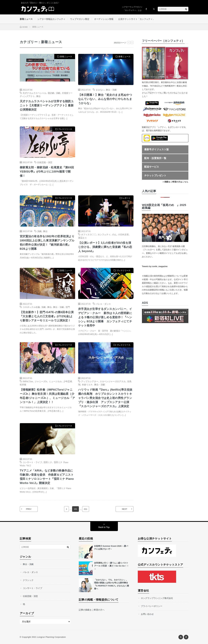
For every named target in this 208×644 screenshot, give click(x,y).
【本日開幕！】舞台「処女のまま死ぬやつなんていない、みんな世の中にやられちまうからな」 (105, 99)
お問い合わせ (147, 614)
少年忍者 (68, 381)
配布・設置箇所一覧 (155, 158)
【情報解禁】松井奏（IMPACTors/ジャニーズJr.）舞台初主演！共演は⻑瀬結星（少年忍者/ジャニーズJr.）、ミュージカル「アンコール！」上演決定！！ (47, 396)
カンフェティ (104, 234)
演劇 (58, 93)
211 (86, 509)
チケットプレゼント (155, 176)
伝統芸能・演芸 (45, 162)
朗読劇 (51, 93)
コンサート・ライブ (32, 462)
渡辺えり (82, 238)
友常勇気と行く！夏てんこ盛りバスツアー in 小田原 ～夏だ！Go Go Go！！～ (112, 566)
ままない (100, 90)
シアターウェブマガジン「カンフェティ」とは (132, 9)
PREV (29, 509)
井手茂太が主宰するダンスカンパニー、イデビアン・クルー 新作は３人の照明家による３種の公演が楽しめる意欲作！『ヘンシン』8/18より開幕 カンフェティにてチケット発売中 (105, 317)
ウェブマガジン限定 (80, 19)
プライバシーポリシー (152, 606)
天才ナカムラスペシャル (34, 93)
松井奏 (23, 384)
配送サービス (152, 167)
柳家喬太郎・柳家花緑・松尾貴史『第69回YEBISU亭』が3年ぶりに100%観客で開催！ (47, 172)
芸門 (68, 307)
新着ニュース (26, 19)
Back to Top (104, 527)
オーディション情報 (104, 19)
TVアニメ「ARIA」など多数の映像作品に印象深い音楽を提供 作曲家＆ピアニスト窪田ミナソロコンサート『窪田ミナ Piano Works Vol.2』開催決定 (47, 477)
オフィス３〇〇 (89, 234)
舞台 (38, 96)
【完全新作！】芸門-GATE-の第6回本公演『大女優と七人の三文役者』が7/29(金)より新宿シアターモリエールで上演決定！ (47, 316)
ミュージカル (55, 381)
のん (114, 234)
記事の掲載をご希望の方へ (92, 610)
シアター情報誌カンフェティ (51, 19)
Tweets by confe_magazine (155, 266)
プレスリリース (65, 129)
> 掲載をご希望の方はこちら (175, 182)
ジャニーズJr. (41, 381)
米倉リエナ (87, 384)
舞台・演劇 (111, 90)
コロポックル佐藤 (31, 307)
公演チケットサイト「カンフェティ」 (136, 19)
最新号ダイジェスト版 (156, 149)
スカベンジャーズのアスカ (113, 381)
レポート (126, 198)
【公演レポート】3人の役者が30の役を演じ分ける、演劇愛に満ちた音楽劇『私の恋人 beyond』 (105, 247)
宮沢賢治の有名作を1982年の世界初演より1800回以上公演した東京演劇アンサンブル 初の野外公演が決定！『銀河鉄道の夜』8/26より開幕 (47, 243)
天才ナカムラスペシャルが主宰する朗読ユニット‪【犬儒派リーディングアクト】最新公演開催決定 (47, 105)
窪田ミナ (48, 462)
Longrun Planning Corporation (51, 637)
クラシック (28, 580)
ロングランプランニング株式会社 (157, 598)
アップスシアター (90, 381)
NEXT (125, 509)
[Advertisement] (106, 158)
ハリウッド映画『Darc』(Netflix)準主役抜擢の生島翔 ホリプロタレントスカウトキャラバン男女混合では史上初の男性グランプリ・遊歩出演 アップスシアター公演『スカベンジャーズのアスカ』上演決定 (105, 398)
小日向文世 (123, 234)
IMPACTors (28, 381)
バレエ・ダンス (103, 304)
